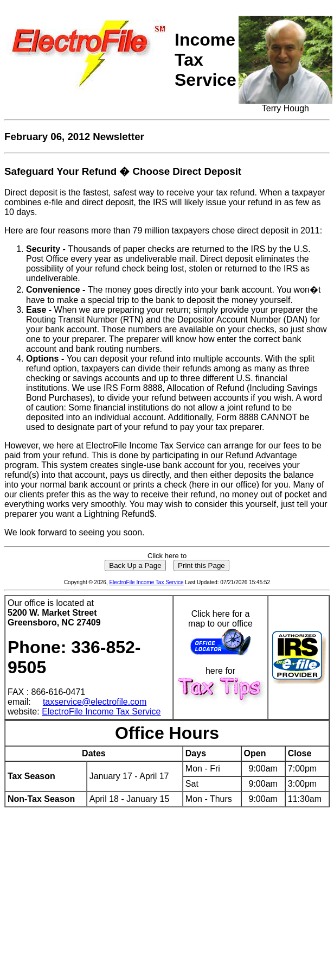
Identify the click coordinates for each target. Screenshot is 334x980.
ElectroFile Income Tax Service (146, 582)
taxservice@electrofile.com (95, 702)
